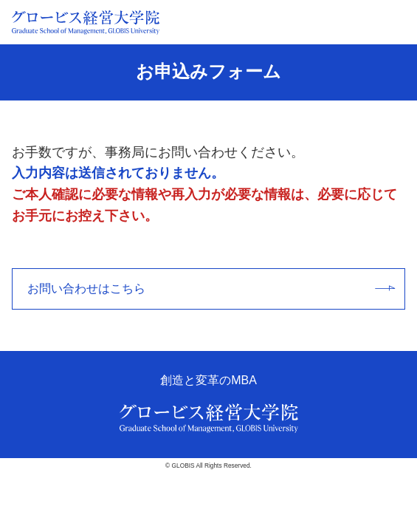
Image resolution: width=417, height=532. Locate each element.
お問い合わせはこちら (211, 289)
